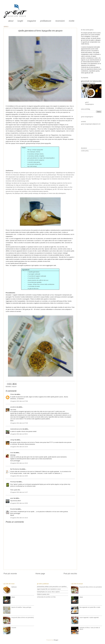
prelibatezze (46, 21)
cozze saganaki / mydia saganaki (89, 617)
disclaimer (84, 148)
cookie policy (85, 151)
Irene (12, 453)
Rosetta (13, 509)
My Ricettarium (15, 469)
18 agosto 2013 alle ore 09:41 (19, 434)
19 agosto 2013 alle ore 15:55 (19, 476)
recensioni (60, 21)
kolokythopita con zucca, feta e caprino (48, 592)
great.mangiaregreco (87, 117)
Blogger (56, 640)
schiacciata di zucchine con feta (46, 597)
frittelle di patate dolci (43, 594)
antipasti (14, 387)
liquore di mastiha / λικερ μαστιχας (21, 607)
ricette (72, 21)
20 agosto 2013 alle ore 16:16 (19, 518)
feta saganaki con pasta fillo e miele (90, 607)
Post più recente (10, 574)
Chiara (13, 394)
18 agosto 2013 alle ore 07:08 (19, 401)
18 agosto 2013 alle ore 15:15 (19, 463)
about (11, 21)
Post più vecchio (70, 574)
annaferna (13, 407)
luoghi (20, 21)
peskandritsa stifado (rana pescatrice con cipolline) (52, 586)
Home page (40, 574)
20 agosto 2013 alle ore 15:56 (19, 503)
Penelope (13, 482)
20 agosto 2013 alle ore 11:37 (19, 492)
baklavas (14, 587)
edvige (12, 440)
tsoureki (14, 628)
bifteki (13, 597)
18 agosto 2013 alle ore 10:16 (19, 447)
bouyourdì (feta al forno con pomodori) (23, 617)
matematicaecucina (16, 429)
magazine (32, 21)
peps (12, 498)
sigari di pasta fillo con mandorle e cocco (49, 589)
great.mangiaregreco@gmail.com (91, 124)
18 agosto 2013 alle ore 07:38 (19, 423)
